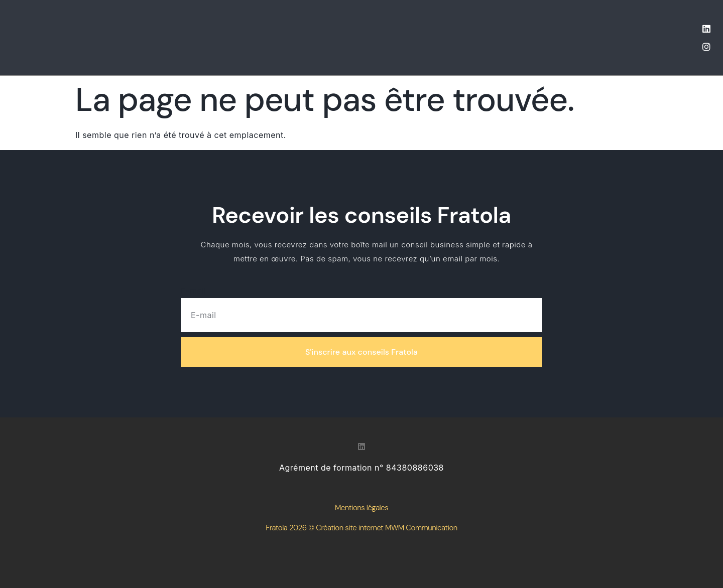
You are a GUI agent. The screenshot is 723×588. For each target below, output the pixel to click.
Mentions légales (361, 508)
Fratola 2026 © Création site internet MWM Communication (361, 528)
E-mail (194, 291)
